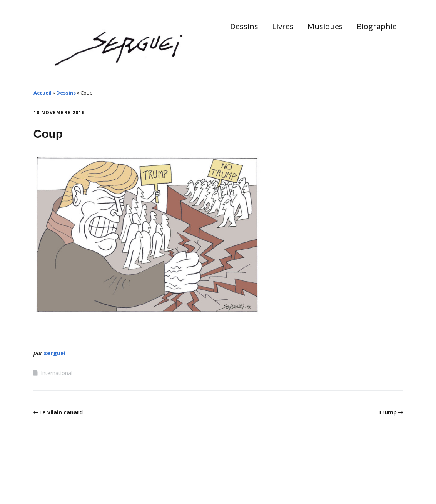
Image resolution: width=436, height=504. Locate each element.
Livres (283, 26)
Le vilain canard (61, 412)
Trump (388, 412)
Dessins (244, 26)
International (57, 373)
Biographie (377, 26)
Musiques (325, 26)
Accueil (43, 93)
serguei (55, 353)
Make (62, 481)
